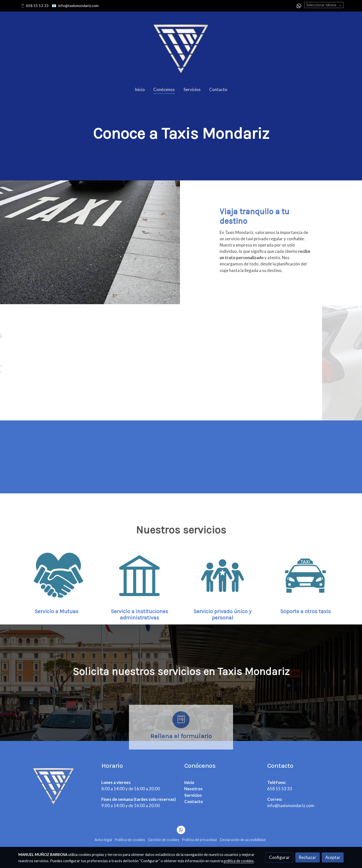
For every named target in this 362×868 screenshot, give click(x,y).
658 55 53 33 (37, 6)
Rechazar (307, 857)
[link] (181, 47)
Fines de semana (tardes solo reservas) (139, 799)
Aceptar (333, 857)
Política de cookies (130, 840)
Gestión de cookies (164, 840)
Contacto (194, 801)
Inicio (189, 782)
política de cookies (239, 861)
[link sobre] (57, 785)
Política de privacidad (199, 840)
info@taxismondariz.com (78, 6)
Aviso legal (103, 840)
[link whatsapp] (299, 6)
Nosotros (193, 789)
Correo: (275, 799)
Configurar (279, 857)
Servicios (193, 795)
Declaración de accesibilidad (243, 840)
